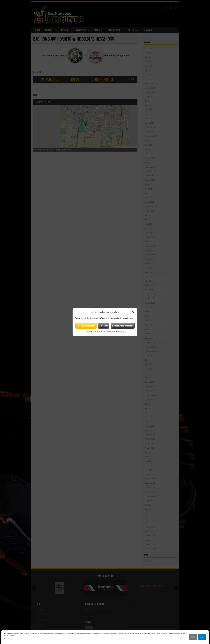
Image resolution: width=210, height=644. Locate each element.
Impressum (120, 332)
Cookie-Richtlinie (92, 332)
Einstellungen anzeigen (123, 326)
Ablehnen (104, 326)
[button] (133, 312)
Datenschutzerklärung (107, 332)
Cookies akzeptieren (86, 326)
